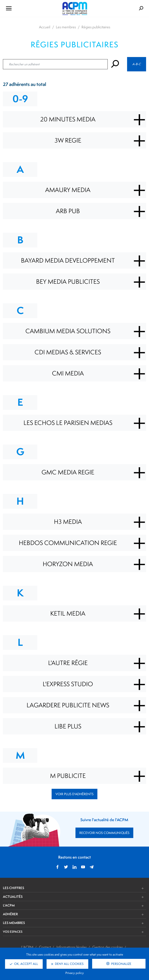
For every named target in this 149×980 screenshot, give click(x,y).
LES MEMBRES (14, 923)
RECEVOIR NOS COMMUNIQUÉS (104, 833)
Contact (45, 947)
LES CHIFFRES (13, 888)
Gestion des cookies (108, 947)
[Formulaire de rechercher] (124, 8)
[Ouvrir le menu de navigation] (25, 8)
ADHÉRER (10, 914)
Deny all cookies (67, 964)
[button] (104, 888)
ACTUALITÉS (13, 897)
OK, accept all (24, 964)
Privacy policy (75, 973)
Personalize (121, 964)
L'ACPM (9, 905)
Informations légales (72, 947)
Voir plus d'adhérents (74, 794)
